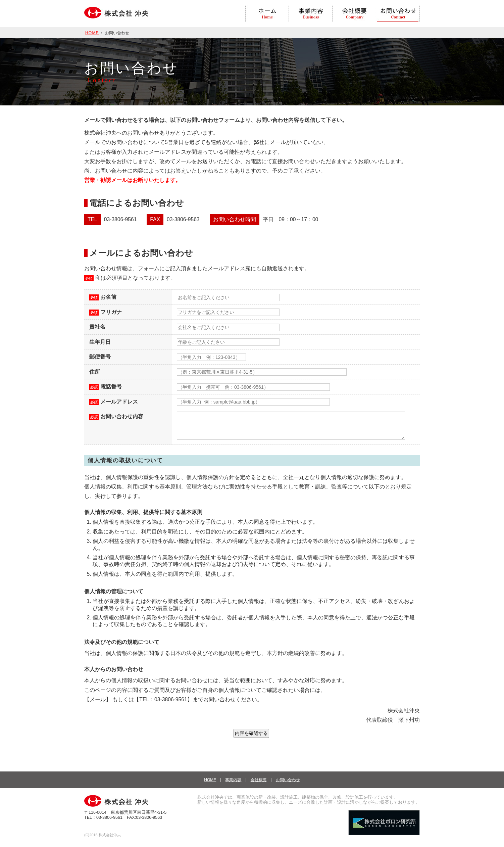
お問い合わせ (288, 784)
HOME (92, 33)
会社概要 (259, 784)
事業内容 (233, 784)
